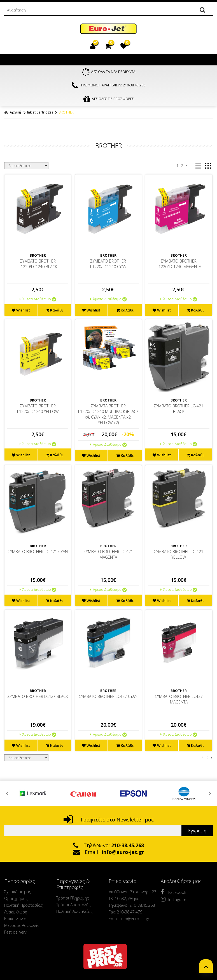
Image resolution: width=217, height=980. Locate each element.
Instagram (173, 901)
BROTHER (66, 114)
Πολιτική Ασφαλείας (74, 913)
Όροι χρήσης (16, 900)
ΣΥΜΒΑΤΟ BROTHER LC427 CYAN (108, 698)
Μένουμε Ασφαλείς (22, 927)
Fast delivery (15, 933)
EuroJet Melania (109, 29)
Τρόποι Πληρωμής (73, 899)
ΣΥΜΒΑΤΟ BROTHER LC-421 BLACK (179, 410)
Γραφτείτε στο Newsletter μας (109, 821)
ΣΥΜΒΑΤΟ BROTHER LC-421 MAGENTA (108, 555)
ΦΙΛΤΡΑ (109, 129)
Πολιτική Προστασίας (23, 907)
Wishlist (21, 311)
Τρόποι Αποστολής (73, 906)
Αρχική (13, 114)
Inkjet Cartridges (40, 114)
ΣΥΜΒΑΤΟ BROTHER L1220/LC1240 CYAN (108, 265)
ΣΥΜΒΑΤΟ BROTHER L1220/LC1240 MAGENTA (179, 265)
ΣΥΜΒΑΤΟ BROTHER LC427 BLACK (38, 698)
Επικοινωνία (15, 920)
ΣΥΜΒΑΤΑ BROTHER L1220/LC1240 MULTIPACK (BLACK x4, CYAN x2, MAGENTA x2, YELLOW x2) (108, 416)
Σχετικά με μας (17, 893)
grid (208, 167)
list (198, 167)
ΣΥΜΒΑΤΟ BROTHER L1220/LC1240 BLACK (38, 265)
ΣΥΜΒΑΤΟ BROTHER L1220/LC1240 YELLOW (38, 410)
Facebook (173, 893)
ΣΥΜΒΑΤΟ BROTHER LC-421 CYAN (38, 553)
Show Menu (10, 60)
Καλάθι (54, 311)
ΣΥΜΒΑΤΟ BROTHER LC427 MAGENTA (179, 701)
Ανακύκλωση (16, 913)
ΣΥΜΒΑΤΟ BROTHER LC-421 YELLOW (179, 555)
